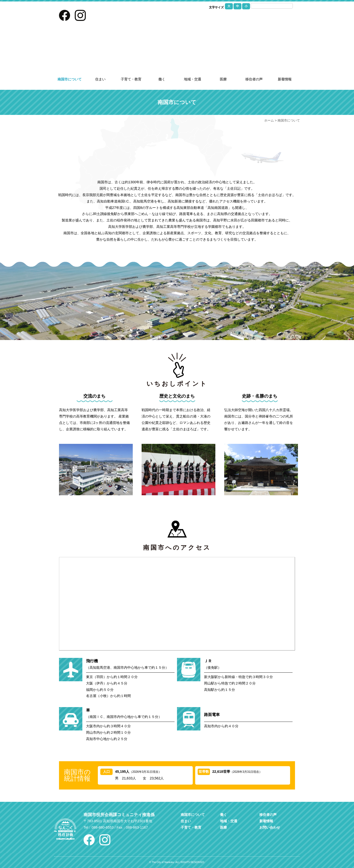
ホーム (269, 120)
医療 (223, 79)
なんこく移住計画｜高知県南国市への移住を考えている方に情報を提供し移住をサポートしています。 (177, 33)
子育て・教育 (131, 79)
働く (162, 79)
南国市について (70, 79)
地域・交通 (192, 79)
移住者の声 (254, 79)
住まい (100, 79)
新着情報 (285, 79)
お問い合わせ (257, 19)
